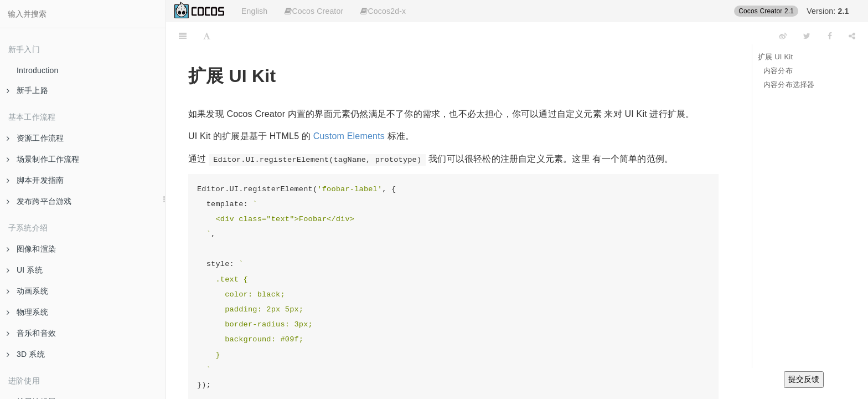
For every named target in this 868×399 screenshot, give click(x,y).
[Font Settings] (207, 36)
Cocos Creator (314, 11)
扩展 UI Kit (775, 57)
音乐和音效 (31, 333)
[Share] (852, 36)
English (254, 11)
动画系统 (27, 291)
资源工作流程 (35, 138)
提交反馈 (804, 379)
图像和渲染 (31, 249)
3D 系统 (26, 354)
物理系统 (27, 312)
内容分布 (778, 71)
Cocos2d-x (383, 11)
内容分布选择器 (789, 85)
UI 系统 (25, 270)
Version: (828, 11)
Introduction (38, 70)
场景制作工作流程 (43, 159)
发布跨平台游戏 (39, 201)
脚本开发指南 (35, 180)
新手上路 (27, 90)
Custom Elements (349, 136)
